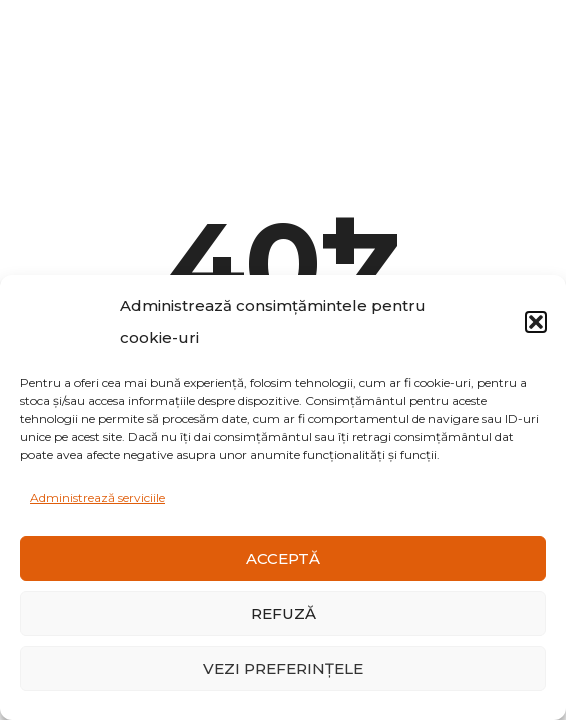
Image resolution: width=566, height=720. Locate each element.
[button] (536, 322)
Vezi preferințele (283, 668)
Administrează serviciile (97, 497)
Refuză (283, 613)
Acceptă (283, 558)
